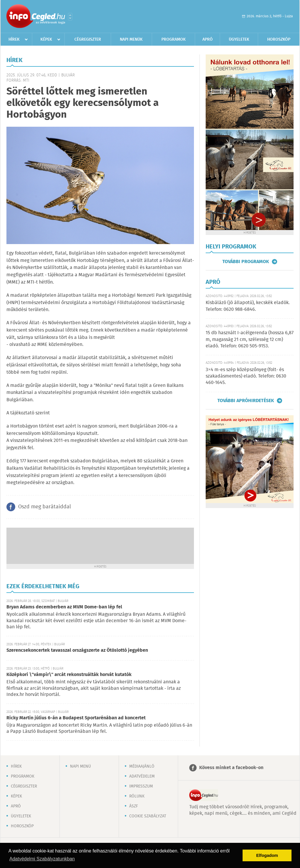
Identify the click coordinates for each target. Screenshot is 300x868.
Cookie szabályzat (148, 816)
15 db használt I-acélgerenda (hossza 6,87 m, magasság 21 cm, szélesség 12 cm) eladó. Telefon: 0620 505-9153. (250, 339)
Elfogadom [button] (267, 855)
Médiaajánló (142, 766)
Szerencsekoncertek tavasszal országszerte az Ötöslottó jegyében (77, 650)
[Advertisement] (100, 545)
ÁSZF (134, 806)
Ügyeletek (239, 40)
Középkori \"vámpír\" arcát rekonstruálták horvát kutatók (69, 675)
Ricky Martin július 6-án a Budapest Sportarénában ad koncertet (76, 718)
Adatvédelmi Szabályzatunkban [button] (42, 859)
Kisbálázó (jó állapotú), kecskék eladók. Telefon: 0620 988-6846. (248, 306)
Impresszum (141, 786)
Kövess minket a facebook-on (231, 768)
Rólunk (137, 796)
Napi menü (80, 766)
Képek (46, 40)
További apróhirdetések (246, 401)
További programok (246, 262)
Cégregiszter (88, 40)
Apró (208, 40)
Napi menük (131, 40)
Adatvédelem (142, 776)
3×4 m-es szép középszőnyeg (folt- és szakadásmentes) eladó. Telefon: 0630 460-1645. (246, 376)
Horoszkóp (279, 40)
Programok (174, 40)
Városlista (70, 17)
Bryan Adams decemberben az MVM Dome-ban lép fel (64, 607)
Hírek (14, 40)
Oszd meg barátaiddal (45, 507)
